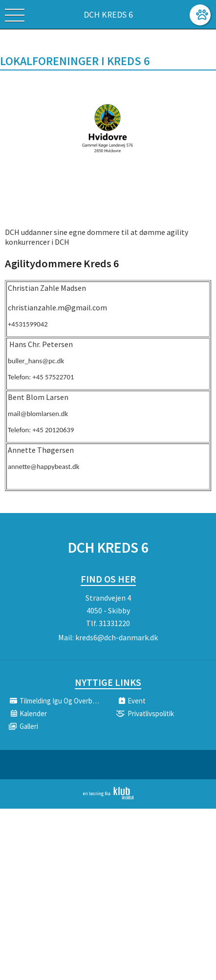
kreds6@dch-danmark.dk (117, 637)
